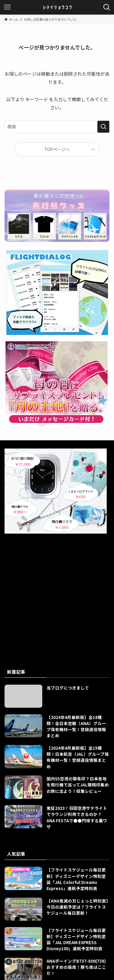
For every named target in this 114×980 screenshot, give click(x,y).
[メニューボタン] (7, 7)
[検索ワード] (57, 127)
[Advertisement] (57, 592)
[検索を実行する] (103, 127)
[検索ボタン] (107, 7)
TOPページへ (57, 149)
